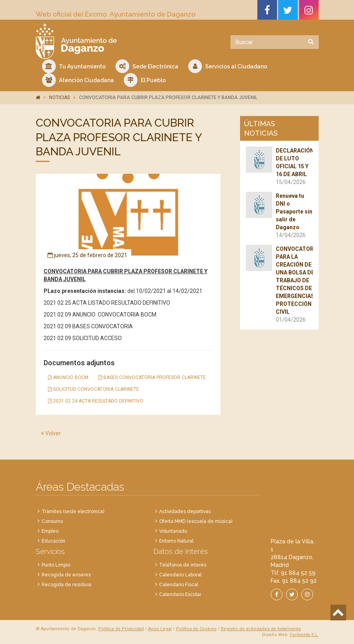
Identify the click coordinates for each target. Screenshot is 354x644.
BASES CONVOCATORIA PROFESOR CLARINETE (152, 377)
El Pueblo (145, 80)
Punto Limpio (56, 565)
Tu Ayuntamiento (74, 66)
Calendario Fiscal (179, 585)
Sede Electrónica (147, 66)
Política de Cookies (196, 629)
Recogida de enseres (66, 575)
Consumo (52, 521)
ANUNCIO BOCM (68, 377)
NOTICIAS (60, 98)
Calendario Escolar (180, 594)
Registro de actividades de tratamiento (261, 629)
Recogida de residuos (67, 585)
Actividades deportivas (185, 512)
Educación (53, 541)
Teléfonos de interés (183, 565)
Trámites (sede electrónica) (73, 512)
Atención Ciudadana (78, 80)
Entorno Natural (176, 541)
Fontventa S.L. (304, 635)
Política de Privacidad (121, 629)
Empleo (50, 531)
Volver (51, 433)
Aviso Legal (160, 629)
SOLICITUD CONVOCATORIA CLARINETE (94, 389)
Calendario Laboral (180, 575)
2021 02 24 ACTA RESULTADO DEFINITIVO (96, 401)
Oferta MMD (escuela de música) (196, 521)
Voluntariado (173, 531)
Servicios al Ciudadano (228, 66)
